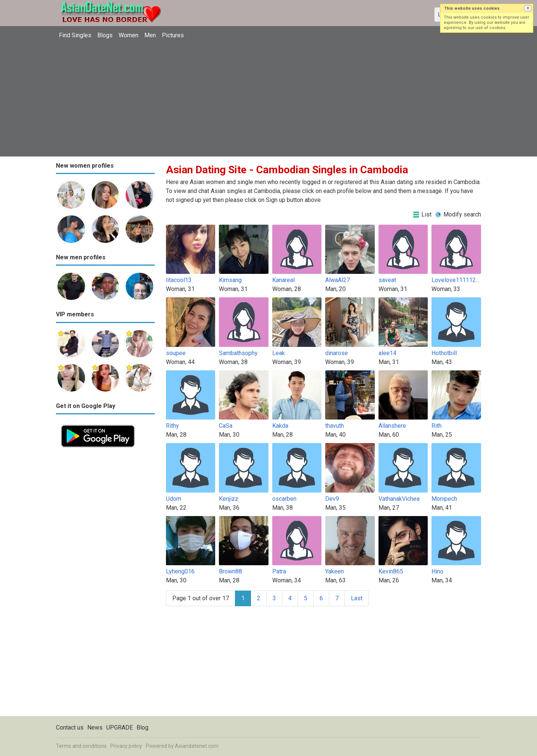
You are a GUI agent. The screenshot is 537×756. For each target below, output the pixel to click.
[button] (528, 8)
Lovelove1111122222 (460, 280)
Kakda (280, 426)
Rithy (172, 426)
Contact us (70, 727)
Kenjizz (229, 499)
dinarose (337, 353)
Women (128, 35)
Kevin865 (391, 571)
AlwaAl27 (337, 280)
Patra (279, 571)
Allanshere (392, 426)
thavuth (335, 426)
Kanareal (283, 280)
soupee (176, 353)
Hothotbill (444, 353)
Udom (174, 499)
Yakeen (335, 571)
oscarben (284, 499)
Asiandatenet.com (197, 746)
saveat (387, 280)
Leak (279, 353)
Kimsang (230, 280)
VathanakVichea (399, 499)
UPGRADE (120, 727)
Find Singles (75, 35)
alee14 (387, 353)
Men (150, 35)
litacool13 (179, 280)
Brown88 (230, 571)
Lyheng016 (180, 571)
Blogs (105, 35)
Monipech (444, 499)
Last (357, 598)
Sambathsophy (238, 353)
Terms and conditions (81, 746)
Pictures (173, 35)
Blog (142, 727)
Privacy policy (126, 746)
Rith (436, 426)
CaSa (226, 426)
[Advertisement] (268, 99)
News (95, 727)
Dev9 (332, 499)
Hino (437, 571)
